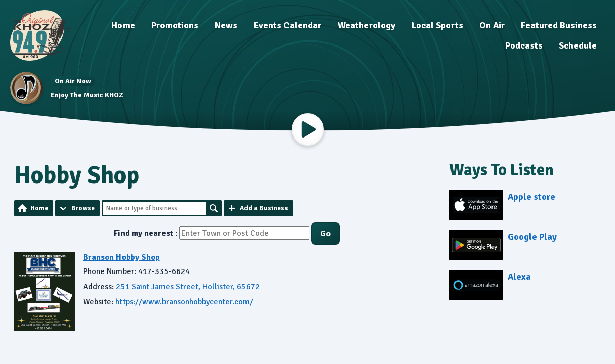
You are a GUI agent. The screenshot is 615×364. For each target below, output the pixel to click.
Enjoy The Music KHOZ (87, 95)
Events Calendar (288, 25)
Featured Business (559, 25)
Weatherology (366, 25)
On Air (492, 25)
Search (214, 208)
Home (123, 25)
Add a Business (264, 208)
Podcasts (524, 45)
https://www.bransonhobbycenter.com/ (184, 302)
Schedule (578, 45)
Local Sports (437, 25)
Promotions (175, 25)
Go (325, 234)
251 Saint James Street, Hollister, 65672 (188, 287)
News (226, 25)
